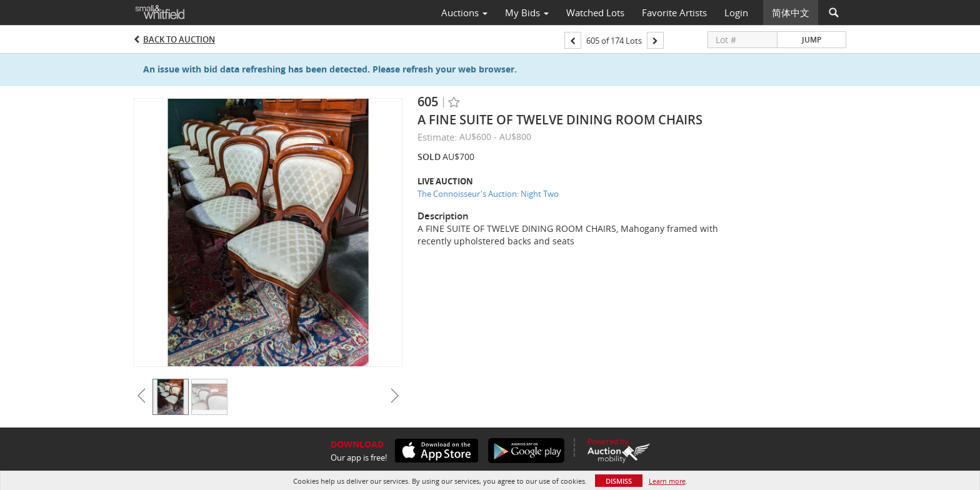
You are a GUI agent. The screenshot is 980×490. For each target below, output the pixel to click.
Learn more (667, 481)
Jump (812, 40)
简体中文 (791, 12)
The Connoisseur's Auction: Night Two (488, 194)
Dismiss (619, 481)
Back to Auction (179, 39)
